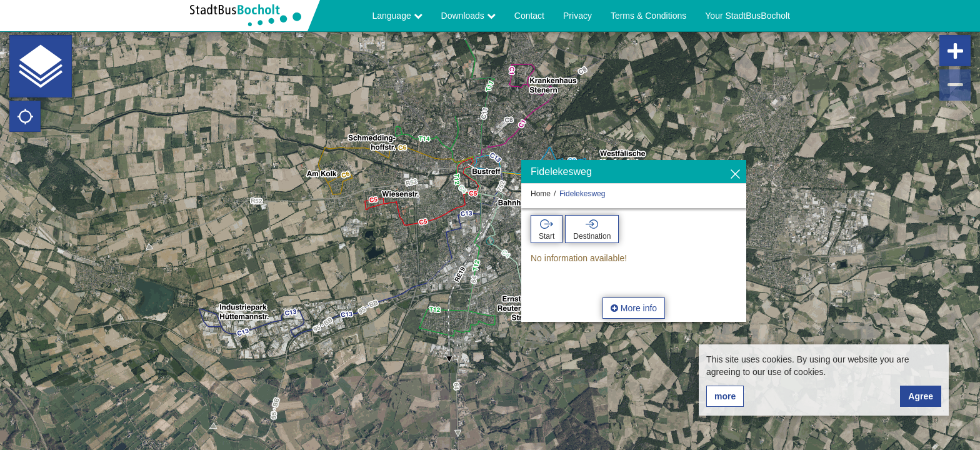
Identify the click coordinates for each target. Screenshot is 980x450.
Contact (529, 16)
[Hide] (735, 175)
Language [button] (397, 16)
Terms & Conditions (648, 16)
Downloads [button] (468, 16)
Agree (921, 396)
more (725, 396)
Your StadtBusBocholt (747, 16)
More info (634, 308)
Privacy (577, 16)
